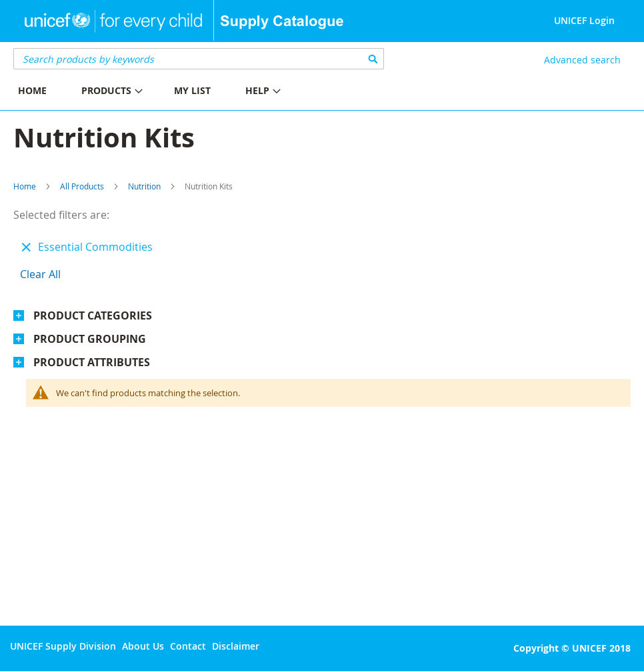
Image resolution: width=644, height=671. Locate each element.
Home (25, 186)
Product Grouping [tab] (90, 339)
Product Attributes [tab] (92, 362)
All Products (82, 186)
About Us (143, 646)
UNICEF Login (584, 20)
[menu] (161, 92)
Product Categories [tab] (93, 315)
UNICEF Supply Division (63, 646)
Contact (188, 646)
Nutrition (144, 186)
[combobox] (199, 59)
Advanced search (582, 60)
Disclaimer (236, 646)
